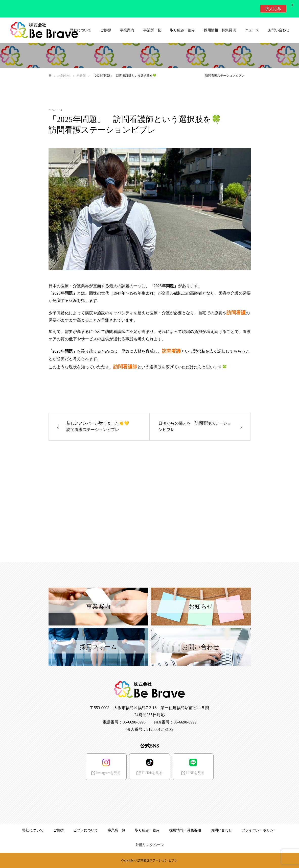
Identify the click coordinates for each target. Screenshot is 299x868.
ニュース (252, 30)
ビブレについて (86, 830)
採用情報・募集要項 (220, 30)
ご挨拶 (106, 30)
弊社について (33, 830)
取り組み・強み (182, 30)
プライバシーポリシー (259, 830)
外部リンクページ (150, 845)
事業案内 (127, 30)
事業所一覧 (152, 30)
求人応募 (273, 9)
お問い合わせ (279, 30)
